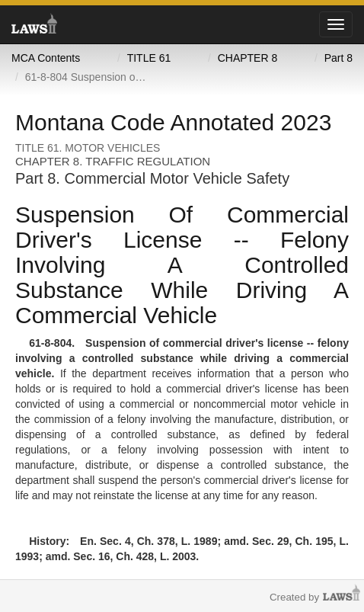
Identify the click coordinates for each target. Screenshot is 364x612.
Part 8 (338, 58)
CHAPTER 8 (248, 58)
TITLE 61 (149, 58)
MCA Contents (46, 58)
